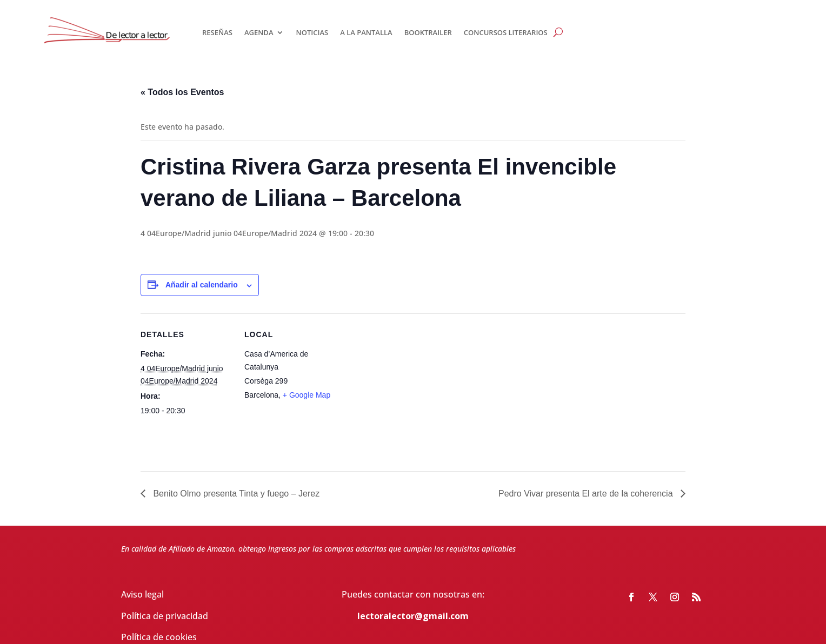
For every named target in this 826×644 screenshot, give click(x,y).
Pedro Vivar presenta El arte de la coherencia (587, 494)
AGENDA (259, 32)
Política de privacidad (165, 616)
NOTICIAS (312, 32)
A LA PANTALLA (366, 32)
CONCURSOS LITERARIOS (506, 32)
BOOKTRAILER (428, 32)
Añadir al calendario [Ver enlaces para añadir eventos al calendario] (202, 285)
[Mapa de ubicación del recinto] (405, 388)
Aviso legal (142, 594)
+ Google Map (307, 395)
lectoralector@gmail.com (413, 616)
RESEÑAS (217, 32)
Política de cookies (159, 637)
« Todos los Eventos (182, 92)
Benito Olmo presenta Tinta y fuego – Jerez (235, 494)
